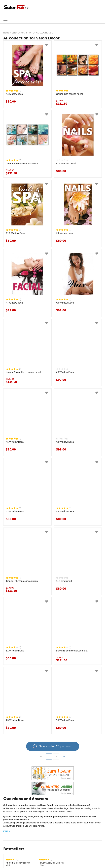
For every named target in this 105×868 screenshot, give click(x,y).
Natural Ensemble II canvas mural (23, 372)
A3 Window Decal (15, 720)
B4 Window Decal (65, 511)
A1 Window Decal (15, 442)
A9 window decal (65, 233)
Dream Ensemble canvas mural (22, 164)
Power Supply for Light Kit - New (51, 864)
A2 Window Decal (15, 511)
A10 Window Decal (16, 233)
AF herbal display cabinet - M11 (19, 864)
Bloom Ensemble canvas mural (72, 651)
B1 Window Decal (15, 651)
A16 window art (64, 581)
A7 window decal (15, 303)
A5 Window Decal (65, 372)
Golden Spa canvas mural (69, 94)
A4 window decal (15, 94)
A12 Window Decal (66, 164)
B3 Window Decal (65, 720)
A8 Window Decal (65, 442)
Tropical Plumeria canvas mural (22, 581)
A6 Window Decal (65, 303)
